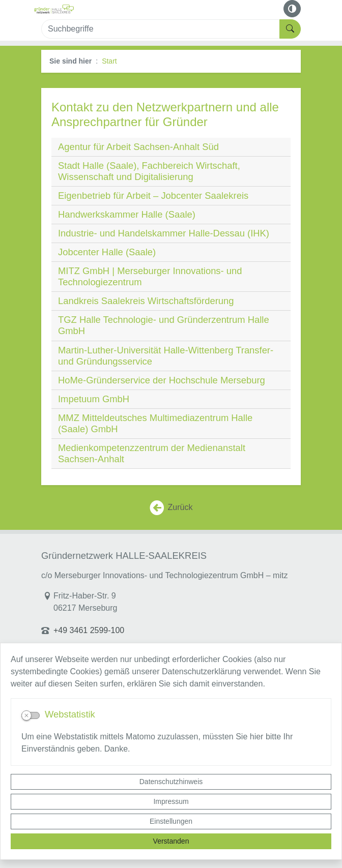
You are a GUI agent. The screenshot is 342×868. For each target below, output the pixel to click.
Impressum (171, 801)
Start (109, 61)
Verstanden (171, 841)
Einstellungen (171, 821)
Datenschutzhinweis (171, 782)
